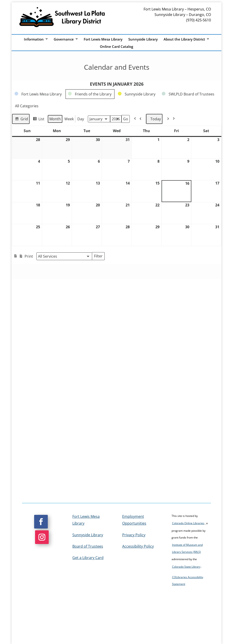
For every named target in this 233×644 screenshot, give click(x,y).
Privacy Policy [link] (134, 535)
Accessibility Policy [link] (138, 546)
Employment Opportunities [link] (134, 520)
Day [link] (81, 119)
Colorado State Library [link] (186, 567)
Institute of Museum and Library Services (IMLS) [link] (187, 548)
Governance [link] (64, 39)
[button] (41, 522)
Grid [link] (21, 119)
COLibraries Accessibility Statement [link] (188, 581)
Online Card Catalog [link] (116, 47)
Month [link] (55, 119)
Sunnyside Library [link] (143, 39)
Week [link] (69, 119)
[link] (38, 94)
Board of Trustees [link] (88, 546)
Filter (99, 257)
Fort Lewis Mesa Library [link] (103, 39)
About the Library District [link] (184, 39)
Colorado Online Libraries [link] (188, 523)
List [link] (38, 119)
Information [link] (34, 39)
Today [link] (154, 119)
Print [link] (23, 257)
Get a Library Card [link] (88, 558)
